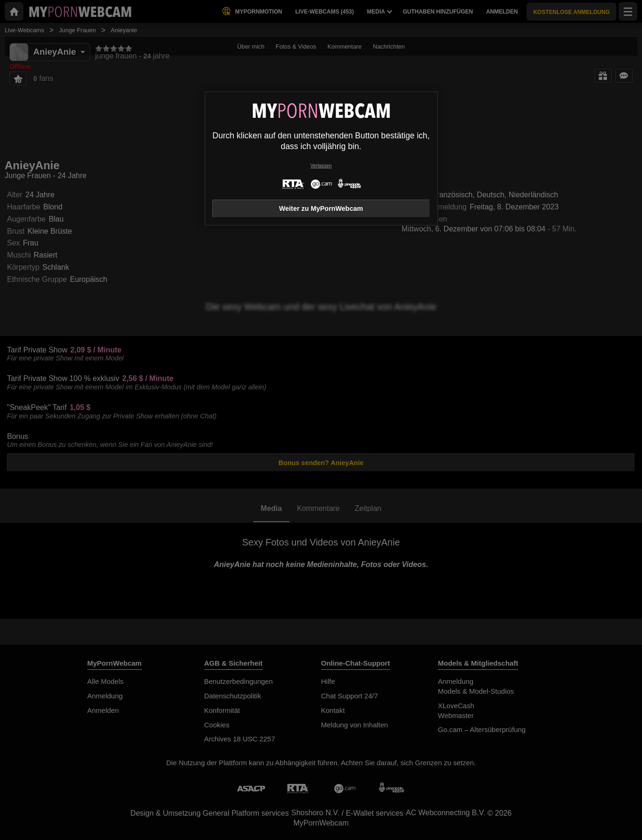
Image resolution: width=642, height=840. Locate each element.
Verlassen (321, 166)
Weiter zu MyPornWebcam (321, 208)
